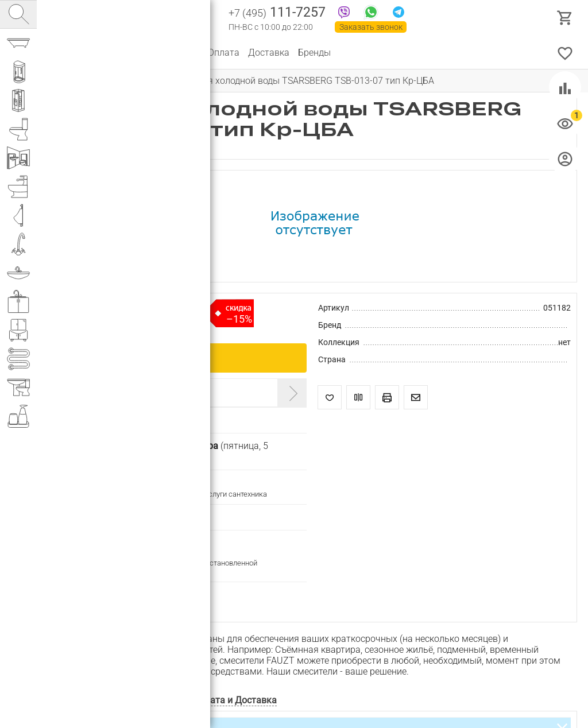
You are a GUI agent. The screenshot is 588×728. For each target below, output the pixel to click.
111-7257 (277, 13)
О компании (117, 53)
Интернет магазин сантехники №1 (168, 17)
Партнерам (175, 53)
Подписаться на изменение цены (124, 593)
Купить (172, 357)
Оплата (224, 53)
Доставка (269, 53)
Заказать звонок (371, 27)
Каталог (66, 53)
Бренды (314, 53)
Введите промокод (99, 392)
